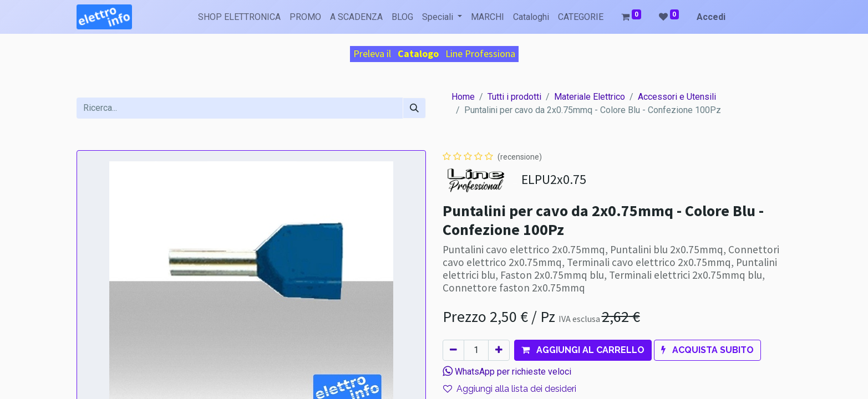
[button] (583, 350)
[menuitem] (239, 17)
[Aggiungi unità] (499, 350)
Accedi (711, 17)
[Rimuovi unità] (453, 350)
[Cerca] (414, 108)
